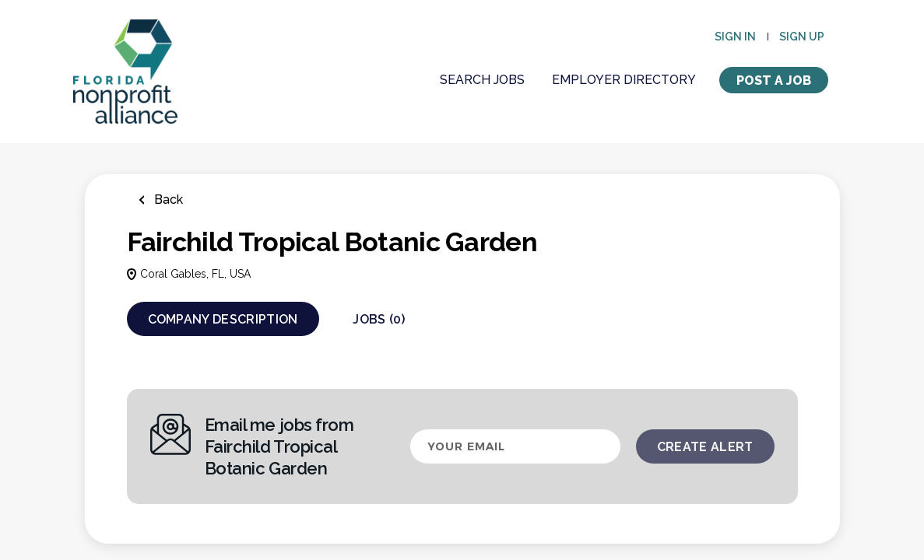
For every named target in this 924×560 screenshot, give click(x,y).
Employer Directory (624, 80)
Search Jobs (482, 80)
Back (167, 199)
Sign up (802, 37)
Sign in (735, 37)
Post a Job (774, 80)
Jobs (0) (379, 319)
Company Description (223, 319)
